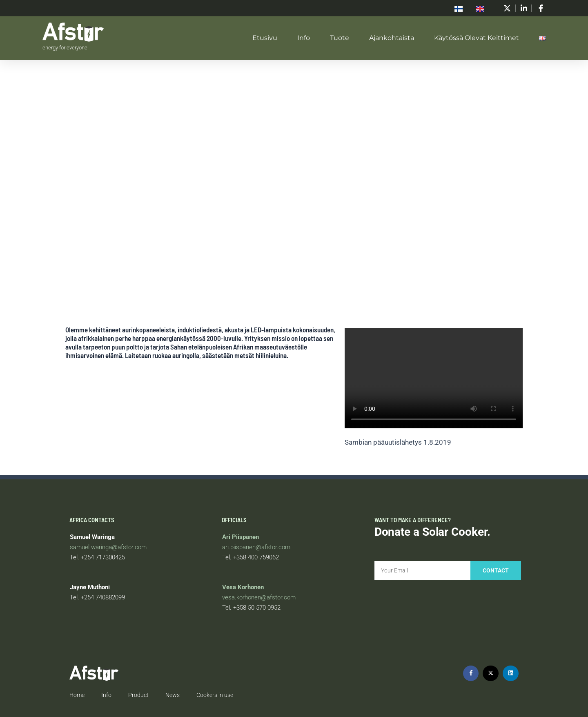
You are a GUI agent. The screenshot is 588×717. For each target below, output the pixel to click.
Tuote (340, 38)
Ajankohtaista (392, 38)
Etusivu (265, 38)
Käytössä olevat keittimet (477, 38)
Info (304, 38)
